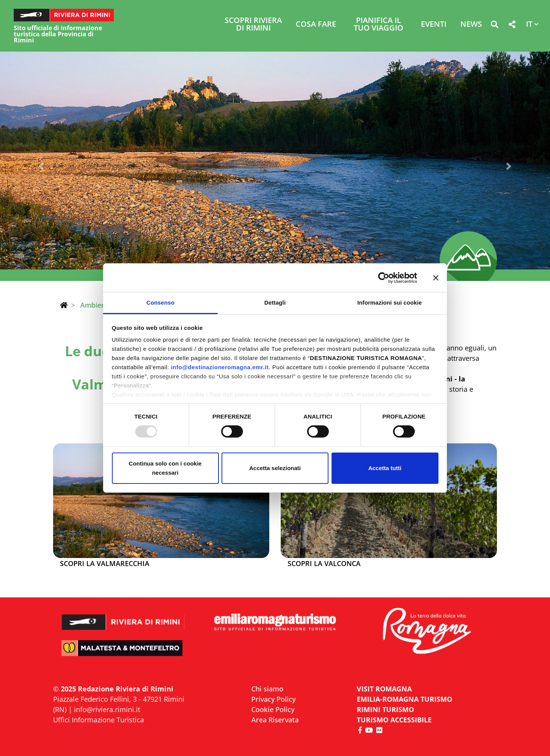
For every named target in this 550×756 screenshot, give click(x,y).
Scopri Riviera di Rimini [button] (253, 25)
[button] (494, 26)
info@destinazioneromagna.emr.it (220, 367)
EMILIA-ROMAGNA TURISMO (404, 699)
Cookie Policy (273, 709)
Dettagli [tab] (275, 303)
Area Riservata (275, 720)
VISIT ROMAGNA (384, 689)
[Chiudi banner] (436, 277)
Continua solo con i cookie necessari (165, 468)
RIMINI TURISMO (385, 709)
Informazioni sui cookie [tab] (390, 303)
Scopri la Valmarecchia (105, 564)
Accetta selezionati (275, 468)
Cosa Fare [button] (316, 25)
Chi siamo (267, 689)
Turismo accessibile (394, 720)
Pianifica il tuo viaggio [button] (379, 25)
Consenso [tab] (160, 303)
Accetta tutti (385, 468)
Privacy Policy (273, 699)
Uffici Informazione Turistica (99, 720)
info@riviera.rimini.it (107, 709)
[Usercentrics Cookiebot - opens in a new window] (384, 277)
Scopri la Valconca (324, 564)
